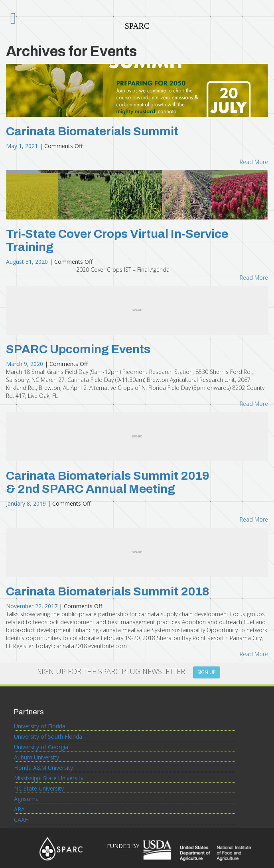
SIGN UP (207, 672)
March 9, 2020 (25, 364)
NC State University (39, 788)
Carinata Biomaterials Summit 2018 (108, 591)
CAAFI (22, 820)
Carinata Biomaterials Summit (92, 131)
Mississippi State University (49, 778)
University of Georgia (41, 747)
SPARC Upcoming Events (78, 349)
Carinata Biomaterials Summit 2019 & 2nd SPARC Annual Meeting (108, 482)
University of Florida (40, 726)
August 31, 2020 (28, 262)
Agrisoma (26, 799)
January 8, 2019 (27, 503)
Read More (254, 162)
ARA (19, 809)
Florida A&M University (43, 768)
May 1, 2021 (23, 146)
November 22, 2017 (33, 606)
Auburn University (36, 757)
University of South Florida (48, 737)
